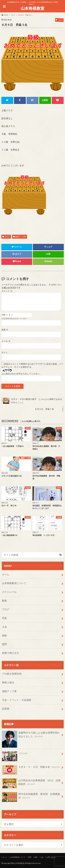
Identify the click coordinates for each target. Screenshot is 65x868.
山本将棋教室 (32, 8)
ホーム (6, 574)
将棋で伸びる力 (10, 653)
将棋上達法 (8, 682)
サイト (5, 352)
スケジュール (9, 592)
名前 (5, 330)
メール (6, 341)
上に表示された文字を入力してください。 (22, 374)
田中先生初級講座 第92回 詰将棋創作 (31, 797)
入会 (4, 627)
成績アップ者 (21, 237)
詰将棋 (6, 709)
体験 (4, 635)
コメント (7, 291)
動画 (4, 601)
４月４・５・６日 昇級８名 (31, 768)
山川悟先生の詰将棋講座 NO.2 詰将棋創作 (31, 783)
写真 (4, 618)
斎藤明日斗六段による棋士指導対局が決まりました (31, 736)
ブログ (7, 237)
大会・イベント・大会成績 (17, 700)
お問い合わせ (51, 857)
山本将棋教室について (14, 583)
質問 (4, 644)
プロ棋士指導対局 (12, 674)
